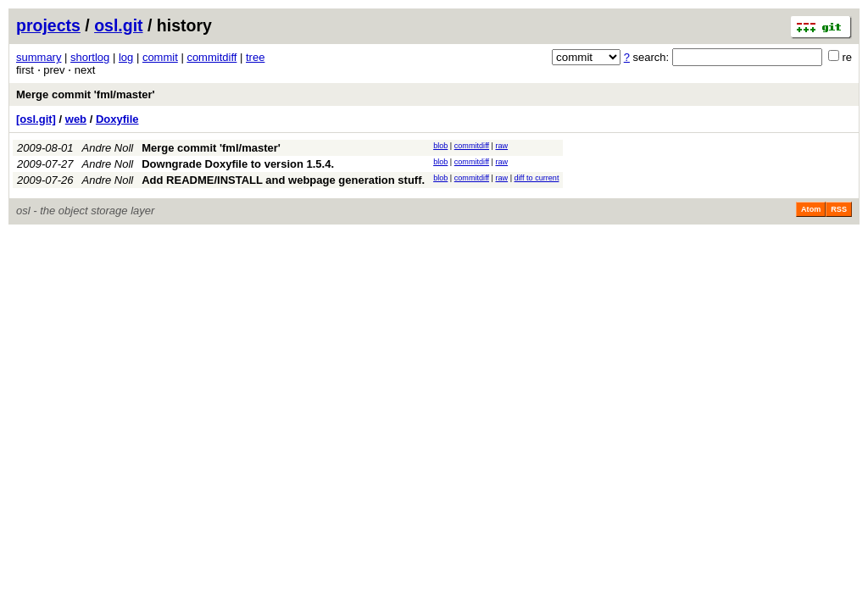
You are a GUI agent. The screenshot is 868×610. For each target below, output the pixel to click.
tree (255, 57)
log (126, 57)
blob (440, 146)
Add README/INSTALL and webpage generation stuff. (283, 180)
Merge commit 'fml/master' (86, 94)
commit (160, 57)
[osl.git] (36, 119)
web (76, 119)
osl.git (118, 25)
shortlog (90, 57)
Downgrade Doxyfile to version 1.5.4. (238, 164)
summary (39, 57)
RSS (839, 209)
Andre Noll (108, 148)
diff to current (537, 178)
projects (48, 25)
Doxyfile (117, 119)
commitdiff (211, 57)
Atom (811, 209)
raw (501, 146)
